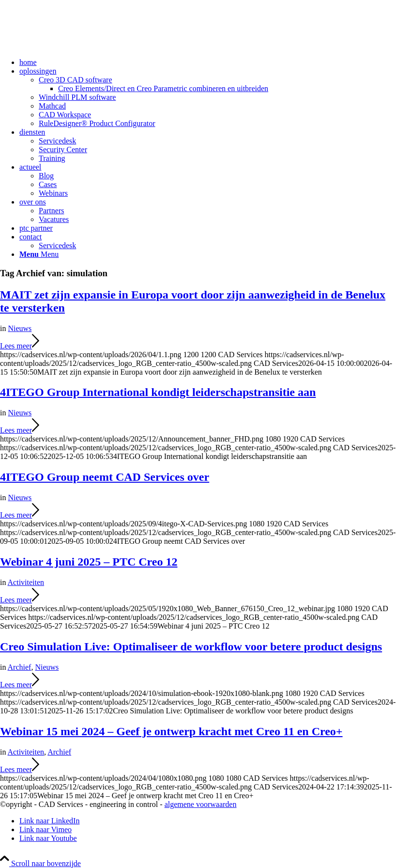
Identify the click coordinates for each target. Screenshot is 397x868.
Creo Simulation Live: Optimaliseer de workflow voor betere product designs (191, 647)
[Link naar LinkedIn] (49, 821)
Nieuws (20, 328)
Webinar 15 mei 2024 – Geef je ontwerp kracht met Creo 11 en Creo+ (171, 731)
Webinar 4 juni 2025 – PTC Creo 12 (89, 562)
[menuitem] (208, 63)
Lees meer (20, 346)
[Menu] (39, 254)
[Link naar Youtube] (48, 838)
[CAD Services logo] (73, 46)
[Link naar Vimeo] (46, 829)
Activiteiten (26, 582)
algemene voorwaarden (201, 804)
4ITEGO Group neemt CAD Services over (105, 477)
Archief (20, 667)
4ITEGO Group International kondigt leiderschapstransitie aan (158, 392)
